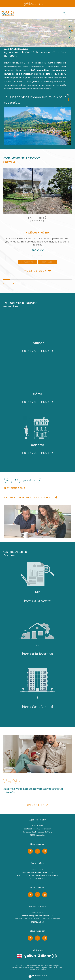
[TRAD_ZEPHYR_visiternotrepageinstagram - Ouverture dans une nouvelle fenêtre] (45, 851)
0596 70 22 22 (38, 826)
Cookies (44, 970)
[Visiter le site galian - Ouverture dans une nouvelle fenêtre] (30, 956)
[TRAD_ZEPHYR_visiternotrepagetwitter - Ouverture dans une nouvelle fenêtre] (38, 851)
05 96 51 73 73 (38, 913)
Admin (51, 968)
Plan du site (29, 968)
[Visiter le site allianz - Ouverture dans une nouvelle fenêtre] (47, 956)
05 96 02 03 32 (38, 869)
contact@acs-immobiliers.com (38, 829)
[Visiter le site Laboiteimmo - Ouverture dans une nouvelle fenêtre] (38, 974)
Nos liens (59, 968)
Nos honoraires (17, 968)
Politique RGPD (34, 970)
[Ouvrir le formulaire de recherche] (64, 13)
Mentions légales (41, 968)
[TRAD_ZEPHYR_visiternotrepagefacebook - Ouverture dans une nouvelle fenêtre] (30, 851)
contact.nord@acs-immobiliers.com (38, 916)
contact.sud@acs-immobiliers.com (37, 872)
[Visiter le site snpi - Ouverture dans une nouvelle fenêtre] (19, 956)
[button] (12, 284)
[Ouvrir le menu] (71, 12)
